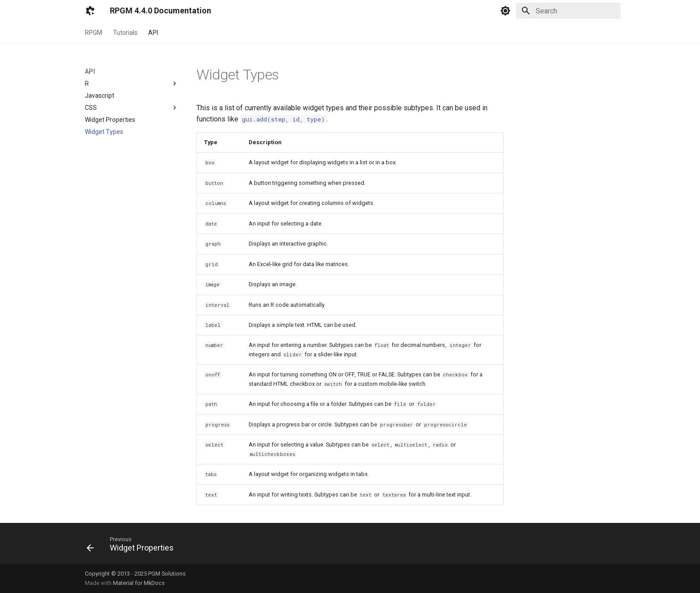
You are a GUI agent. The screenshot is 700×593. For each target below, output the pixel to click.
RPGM (94, 33)
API (153, 33)
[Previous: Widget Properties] (133, 546)
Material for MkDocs (139, 583)
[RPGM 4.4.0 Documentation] (90, 11)
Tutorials (125, 33)
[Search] (568, 11)
